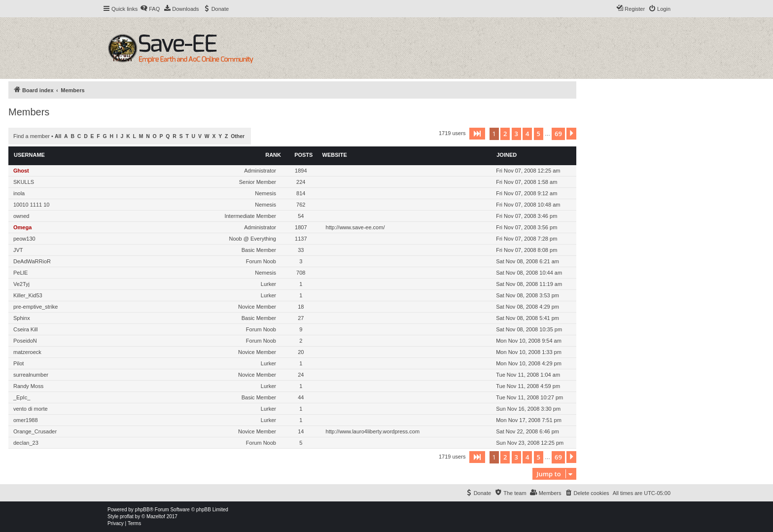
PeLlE (20, 273)
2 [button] (505, 134)
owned (21, 216)
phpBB (142, 510)
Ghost (21, 171)
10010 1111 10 (31, 205)
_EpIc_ (22, 397)
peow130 (24, 239)
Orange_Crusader (35, 431)
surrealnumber (31, 375)
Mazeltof (156, 516)
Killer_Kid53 (28, 295)
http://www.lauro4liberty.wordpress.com (373, 431)
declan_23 (26, 443)
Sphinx (22, 318)
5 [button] (539, 134)
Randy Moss (28, 386)
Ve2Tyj (21, 284)
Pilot (18, 363)
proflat (127, 516)
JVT (18, 250)
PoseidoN (25, 341)
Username (29, 155)
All (58, 136)
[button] (477, 134)
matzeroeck (27, 352)
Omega (22, 227)
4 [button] (527, 134)
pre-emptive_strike (35, 307)
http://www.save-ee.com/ (355, 227)
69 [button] (558, 134)
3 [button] (516, 134)
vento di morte (31, 409)
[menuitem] (150, 9)
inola (19, 193)
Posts (303, 155)
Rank (273, 155)
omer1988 (26, 420)
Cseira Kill (26, 329)
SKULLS (24, 182)
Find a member (32, 136)
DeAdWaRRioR (32, 261)
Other (238, 136)
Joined (507, 155)
